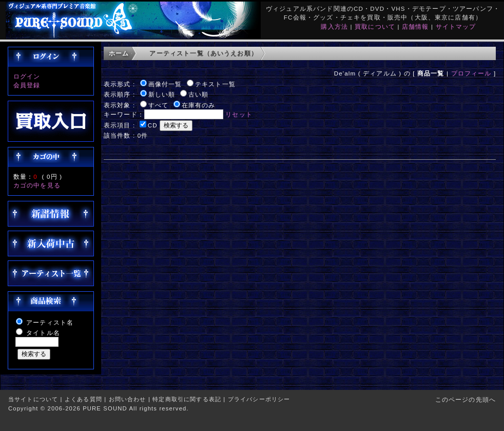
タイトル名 (43, 333)
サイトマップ (456, 26)
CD (153, 125)
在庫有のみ (199, 105)
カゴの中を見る (37, 185)
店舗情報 (415, 26)
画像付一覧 (165, 84)
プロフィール (471, 73)
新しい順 (162, 94)
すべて (158, 105)
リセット (239, 114)
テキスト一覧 (215, 84)
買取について (375, 26)
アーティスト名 (50, 322)
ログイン (27, 76)
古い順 (198, 94)
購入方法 (334, 26)
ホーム (119, 53)
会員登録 (27, 85)
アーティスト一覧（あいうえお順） (203, 53)
